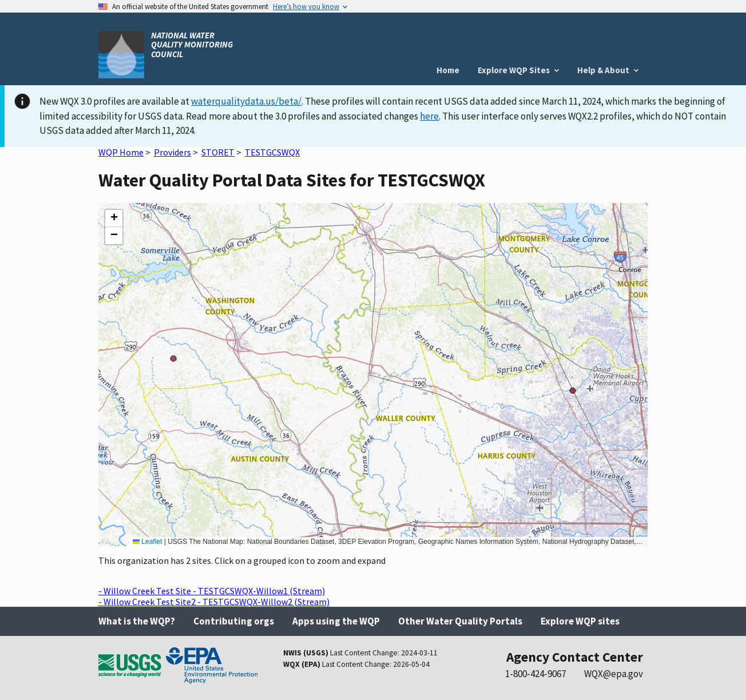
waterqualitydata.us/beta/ (246, 101)
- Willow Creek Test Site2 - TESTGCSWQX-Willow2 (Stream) (214, 602)
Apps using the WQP (336, 621)
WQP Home (121, 152)
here (429, 116)
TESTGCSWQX (272, 152)
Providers (172, 152)
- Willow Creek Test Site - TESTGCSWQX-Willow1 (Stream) (212, 591)
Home (448, 70)
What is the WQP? (137, 621)
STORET (218, 152)
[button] (114, 218)
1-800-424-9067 (535, 674)
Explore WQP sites (580, 621)
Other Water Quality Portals (460, 621)
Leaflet (147, 542)
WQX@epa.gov (614, 674)
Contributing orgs (234, 621)
